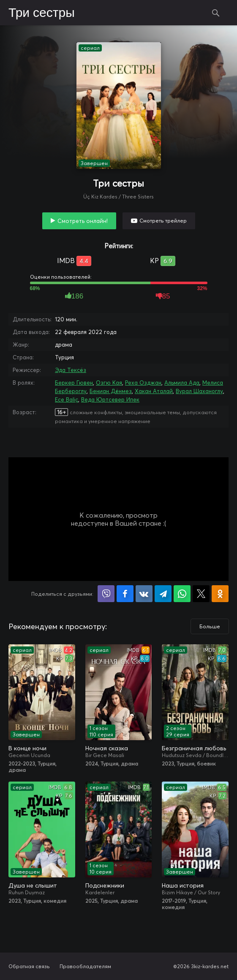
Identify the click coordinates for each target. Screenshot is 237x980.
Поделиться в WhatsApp (182, 594)
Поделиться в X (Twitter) (201, 594)
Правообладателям (85, 966)
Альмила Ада (182, 383)
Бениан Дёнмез (111, 391)
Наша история (183, 885)
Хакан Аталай (154, 391)
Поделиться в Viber (106, 594)
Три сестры (42, 13)
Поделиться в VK (144, 594)
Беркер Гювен (74, 383)
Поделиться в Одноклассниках (220, 594)
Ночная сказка (107, 748)
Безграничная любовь (194, 748)
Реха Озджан (143, 383)
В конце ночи (27, 748)
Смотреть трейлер (163, 221)
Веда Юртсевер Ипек (110, 399)
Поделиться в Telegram (163, 594)
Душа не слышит (33, 885)
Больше (210, 626)
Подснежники (105, 885)
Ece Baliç (67, 399)
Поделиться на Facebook (125, 594)
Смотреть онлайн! (83, 221)
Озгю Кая (109, 383)
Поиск (216, 13)
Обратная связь (29, 966)
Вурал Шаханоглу (199, 391)
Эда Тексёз (71, 370)
